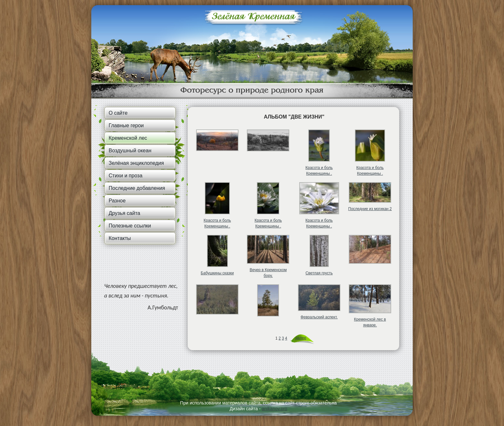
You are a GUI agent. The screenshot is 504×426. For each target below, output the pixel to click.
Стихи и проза (126, 176)
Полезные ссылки (130, 226)
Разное (117, 201)
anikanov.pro (274, 409)
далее (301, 338)
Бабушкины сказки (217, 273)
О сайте (118, 113)
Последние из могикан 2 (370, 209)
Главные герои (126, 125)
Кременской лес (128, 138)
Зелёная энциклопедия (136, 163)
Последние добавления (137, 188)
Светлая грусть (319, 273)
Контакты (120, 238)
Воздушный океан (130, 151)
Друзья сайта (124, 213)
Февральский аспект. (319, 317)
